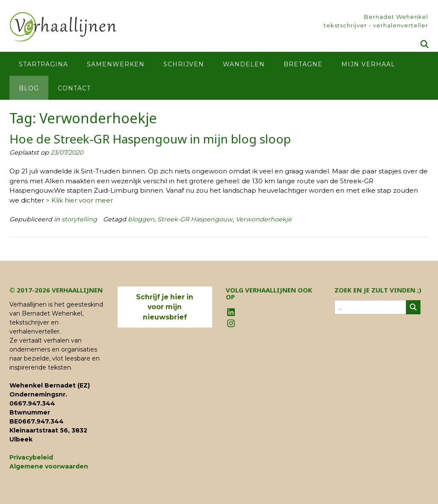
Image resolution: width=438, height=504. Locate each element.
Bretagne (303, 64)
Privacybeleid (31, 457)
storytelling (79, 219)
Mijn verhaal (368, 64)
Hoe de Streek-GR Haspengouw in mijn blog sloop (150, 139)
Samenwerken (116, 64)
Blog (29, 88)
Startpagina (43, 64)
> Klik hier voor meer (79, 200)
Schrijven (184, 64)
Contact (74, 88)
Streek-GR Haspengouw (195, 219)
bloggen (141, 219)
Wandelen (244, 64)
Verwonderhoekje (264, 219)
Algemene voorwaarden (49, 466)
